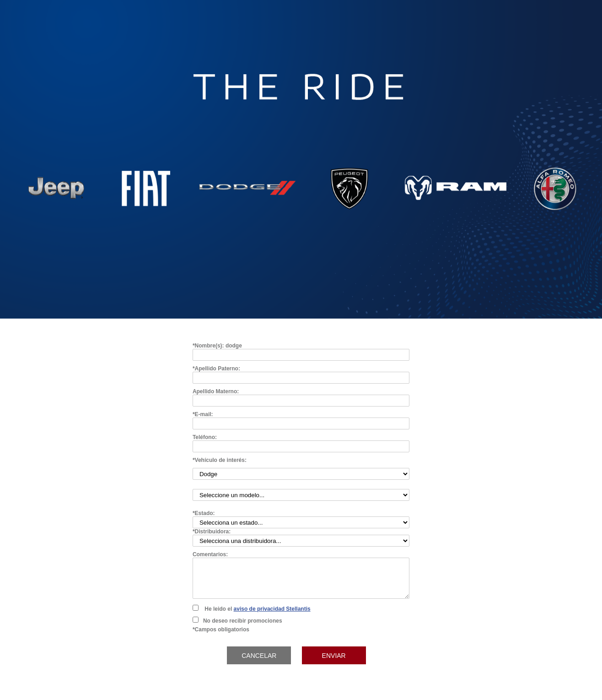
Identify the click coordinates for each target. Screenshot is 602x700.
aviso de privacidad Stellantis (272, 609)
